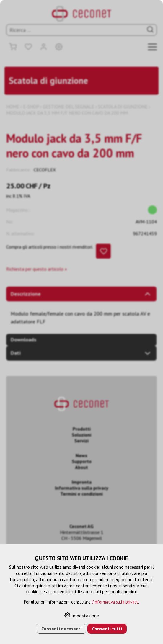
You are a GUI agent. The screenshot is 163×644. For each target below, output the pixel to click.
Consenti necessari (61, 629)
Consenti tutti (107, 629)
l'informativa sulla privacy (115, 602)
